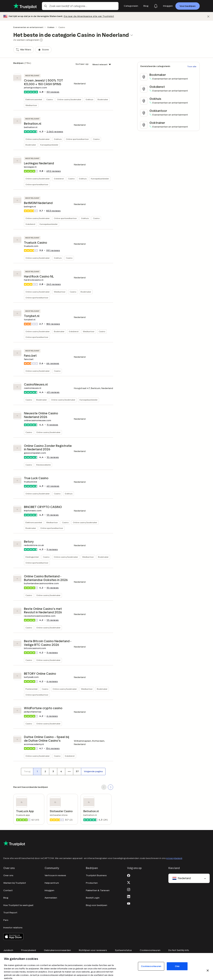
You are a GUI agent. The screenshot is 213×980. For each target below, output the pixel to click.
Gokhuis (89, 99)
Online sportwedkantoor (77, 139)
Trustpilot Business (96, 875)
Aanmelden (51, 898)
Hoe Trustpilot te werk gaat (18, 905)
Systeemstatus (123, 950)
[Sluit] (208, 970)
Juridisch (8, 950)
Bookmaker (103, 99)
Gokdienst (59, 179)
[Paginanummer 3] (53, 771)
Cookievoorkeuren (150, 950)
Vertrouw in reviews (55, 875)
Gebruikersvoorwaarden (57, 950)
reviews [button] (53, 92)
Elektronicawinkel (34, 99)
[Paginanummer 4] (61, 771)
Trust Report (10, 913)
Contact (8, 890)
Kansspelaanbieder (49, 145)
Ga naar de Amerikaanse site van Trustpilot (89, 16)
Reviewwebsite (43, 465)
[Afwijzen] (208, 16)
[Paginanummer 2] (45, 771)
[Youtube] (129, 903)
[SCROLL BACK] (104, 787)
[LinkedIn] (129, 896)
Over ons (8, 875)
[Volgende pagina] (93, 771)
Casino (50, 99)
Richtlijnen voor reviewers (93, 950)
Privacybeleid (29, 950)
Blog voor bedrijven (97, 905)
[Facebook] (129, 875)
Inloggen (49, 890)
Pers (6, 920)
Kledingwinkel (32, 557)
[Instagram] (129, 889)
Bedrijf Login (93, 898)
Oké (177, 966)
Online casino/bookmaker (69, 99)
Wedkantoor (31, 105)
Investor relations (13, 928)
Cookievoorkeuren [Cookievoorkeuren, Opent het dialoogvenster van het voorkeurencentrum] (151, 966)
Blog (6, 898)
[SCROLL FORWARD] (110, 787)
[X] (129, 882)
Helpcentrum (52, 883)
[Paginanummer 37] (77, 771)
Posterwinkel (31, 689)
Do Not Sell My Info (179, 950)
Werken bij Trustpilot (15, 883)
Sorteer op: (82, 64)
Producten (92, 883)
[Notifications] (156, 6)
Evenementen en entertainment (28, 27)
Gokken (51, 27)
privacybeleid (174, 858)
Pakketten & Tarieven (98, 890)
